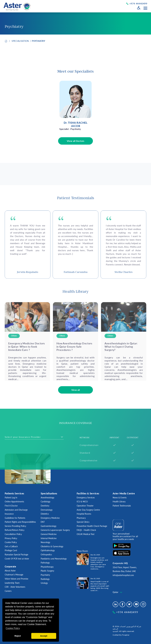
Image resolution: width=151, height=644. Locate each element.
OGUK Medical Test (86, 534)
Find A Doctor (11, 506)
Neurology (45, 542)
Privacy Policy (11, 538)
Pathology (45, 563)
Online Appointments (14, 502)
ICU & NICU (82, 502)
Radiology (45, 579)
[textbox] (118, 592)
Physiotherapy (47, 567)
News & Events (120, 498)
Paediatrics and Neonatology (54, 559)
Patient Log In (11, 498)
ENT (43, 522)
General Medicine (49, 534)
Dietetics (45, 514)
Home (6, 42)
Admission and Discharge (16, 510)
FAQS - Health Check (86, 530)
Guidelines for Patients (15, 518)
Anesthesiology (47, 498)
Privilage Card (11, 550)
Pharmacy (81, 518)
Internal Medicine (49, 538)
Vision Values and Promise (16, 579)
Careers (8, 591)
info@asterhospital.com (123, 575)
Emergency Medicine (50, 518)
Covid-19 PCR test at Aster (17, 559)
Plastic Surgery (47, 571)
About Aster (10, 571)
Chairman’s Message (14, 575)
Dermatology (47, 510)
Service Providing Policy (15, 526)
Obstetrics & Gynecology (52, 546)
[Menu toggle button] (145, 8)
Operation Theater (85, 506)
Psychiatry (39, 42)
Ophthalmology (48, 550)
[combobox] (118, 592)
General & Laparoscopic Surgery (55, 530)
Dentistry (45, 506)
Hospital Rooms (84, 514)
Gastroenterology (49, 526)
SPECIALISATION (20, 42)
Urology (44, 583)
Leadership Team (12, 583)
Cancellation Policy (13, 534)
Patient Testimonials (122, 506)
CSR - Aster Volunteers (15, 587)
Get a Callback (11, 546)
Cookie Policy (11, 542)
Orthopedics (46, 554)
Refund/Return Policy (15, 530)
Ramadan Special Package (16, 554)
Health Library (119, 502)
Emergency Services (86, 498)
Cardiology (45, 502)
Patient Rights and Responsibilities (20, 522)
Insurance (9, 514)
